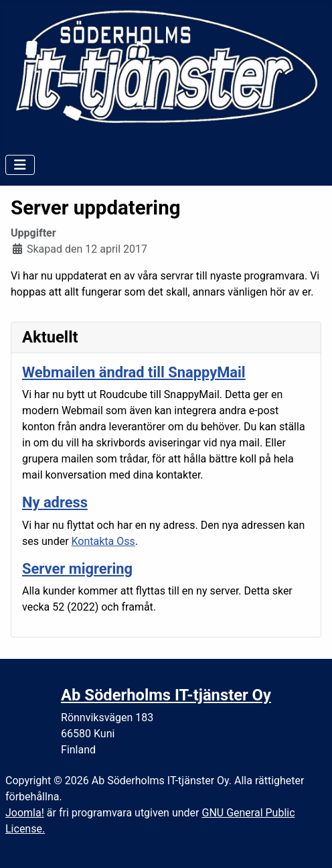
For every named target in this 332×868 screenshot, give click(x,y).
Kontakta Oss (103, 541)
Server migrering (77, 569)
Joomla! (25, 813)
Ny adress (55, 502)
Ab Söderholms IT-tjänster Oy (166, 695)
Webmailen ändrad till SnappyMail (134, 372)
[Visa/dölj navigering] (20, 165)
